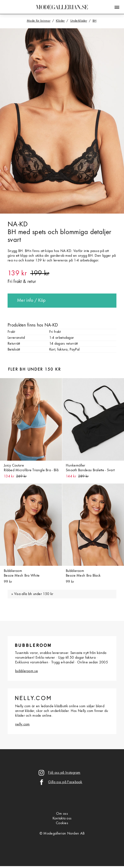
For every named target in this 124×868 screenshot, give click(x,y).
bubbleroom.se (27, 671)
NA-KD (18, 224)
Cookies (62, 823)
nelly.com (22, 724)
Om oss (62, 814)
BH (95, 21)
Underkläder (79, 21)
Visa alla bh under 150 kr (34, 594)
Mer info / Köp (31, 301)
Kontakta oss (62, 818)
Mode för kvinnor (39, 21)
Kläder (60, 21)
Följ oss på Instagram (64, 773)
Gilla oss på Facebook (65, 782)
